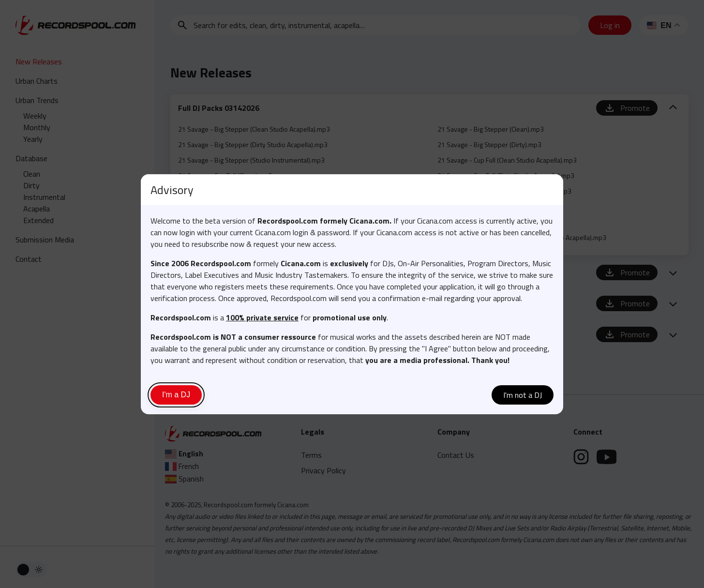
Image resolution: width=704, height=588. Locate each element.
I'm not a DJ (523, 395)
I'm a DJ (176, 395)
